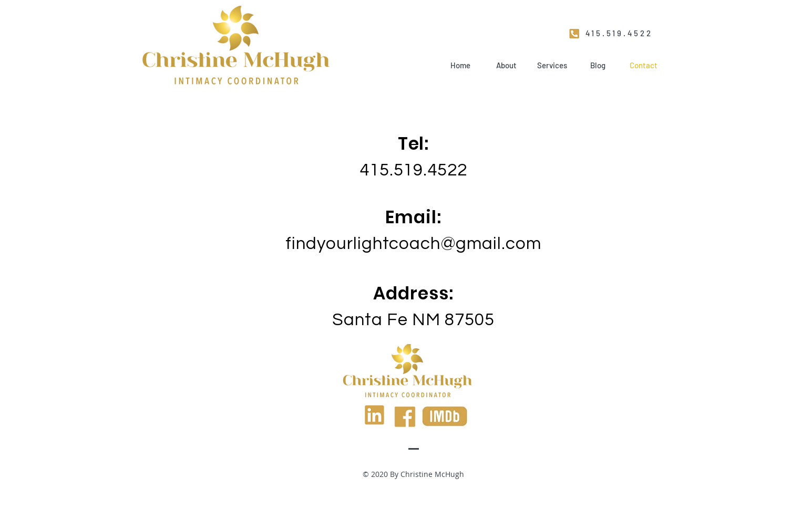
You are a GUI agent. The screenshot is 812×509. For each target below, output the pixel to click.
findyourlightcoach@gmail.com (414, 244)
